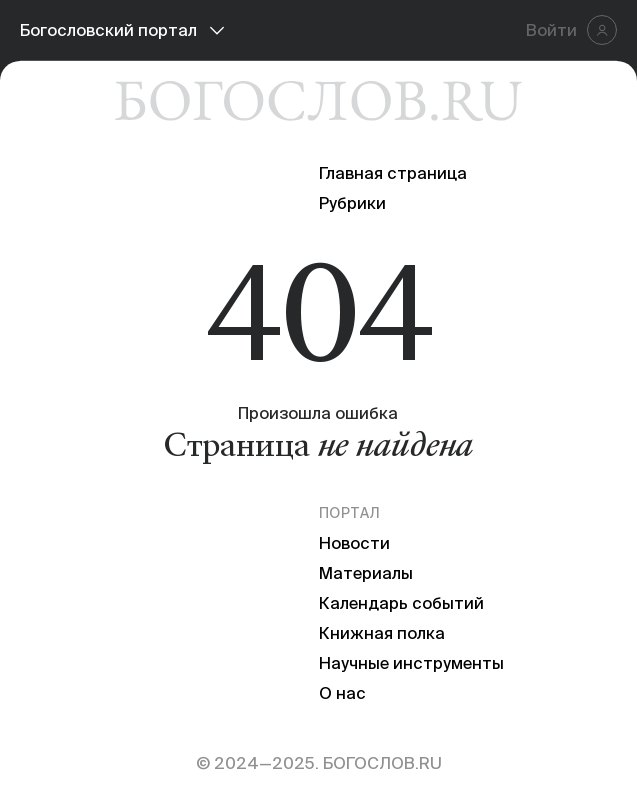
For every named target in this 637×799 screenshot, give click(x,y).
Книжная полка (382, 633)
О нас (342, 693)
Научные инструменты (411, 663)
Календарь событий (401, 603)
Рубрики (352, 203)
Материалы (366, 573)
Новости (354, 543)
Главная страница (393, 173)
